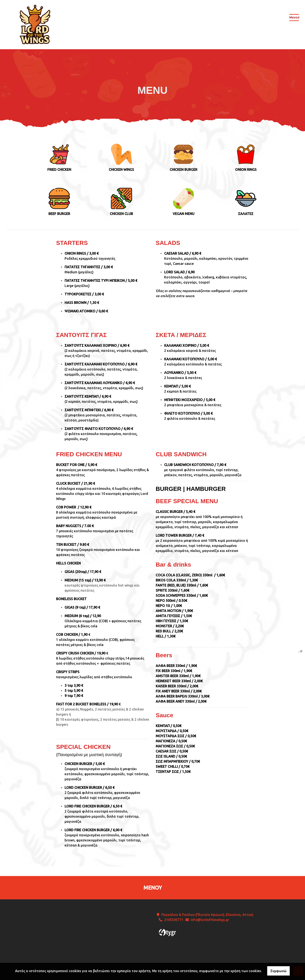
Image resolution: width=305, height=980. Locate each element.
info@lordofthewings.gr (210, 920)
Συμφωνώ (278, 971)
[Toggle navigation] (294, 18)
